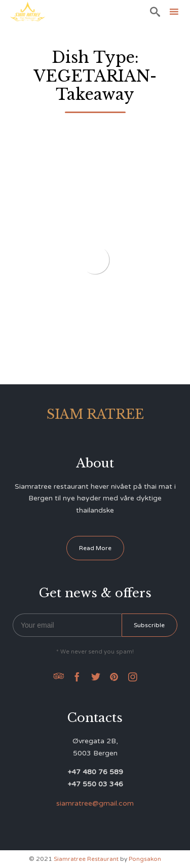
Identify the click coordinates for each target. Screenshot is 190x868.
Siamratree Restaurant (86, 859)
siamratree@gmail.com (95, 803)
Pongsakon (145, 859)
